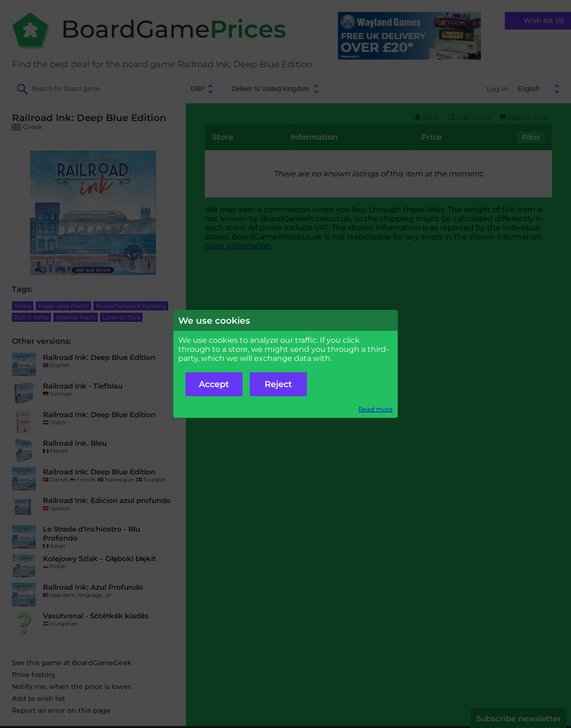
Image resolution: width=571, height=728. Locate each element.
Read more (376, 409)
